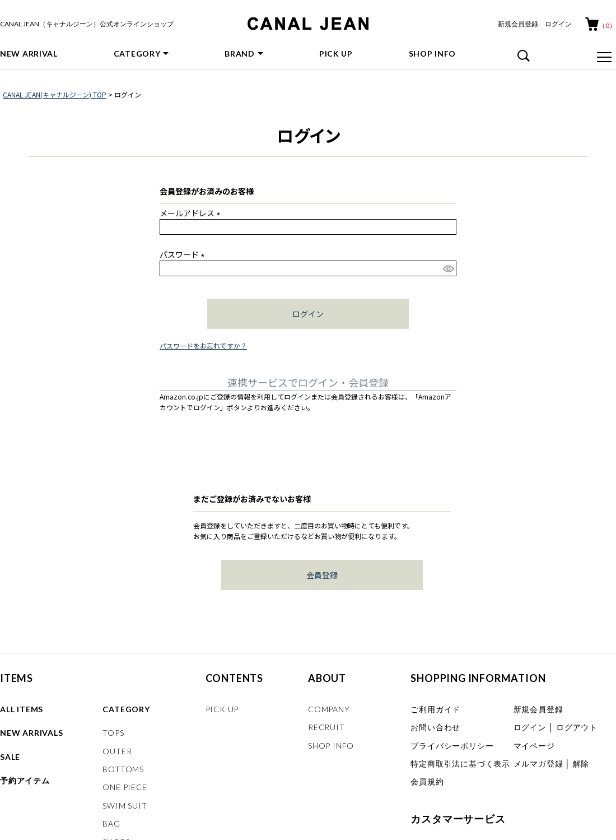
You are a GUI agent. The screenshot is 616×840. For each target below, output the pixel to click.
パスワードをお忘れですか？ (203, 345)
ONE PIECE (125, 787)
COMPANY (329, 709)
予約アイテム (25, 780)
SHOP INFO (432, 54)
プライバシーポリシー (452, 746)
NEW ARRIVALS (32, 733)
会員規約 (427, 781)
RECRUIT (326, 727)
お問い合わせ (435, 727)
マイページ (534, 746)
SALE (10, 757)
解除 (581, 764)
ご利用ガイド (435, 709)
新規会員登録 (518, 24)
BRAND (240, 54)
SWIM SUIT (125, 806)
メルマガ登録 (538, 764)
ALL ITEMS (22, 709)
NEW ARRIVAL (29, 54)
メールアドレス (192, 213)
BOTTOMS (123, 769)
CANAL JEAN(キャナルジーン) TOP (55, 94)
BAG (111, 823)
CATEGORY (137, 54)
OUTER (117, 751)
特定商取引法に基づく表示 (460, 764)
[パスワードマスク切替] (448, 268)
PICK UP (336, 54)
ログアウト (577, 727)
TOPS (113, 733)
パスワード (184, 254)
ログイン (558, 24)
